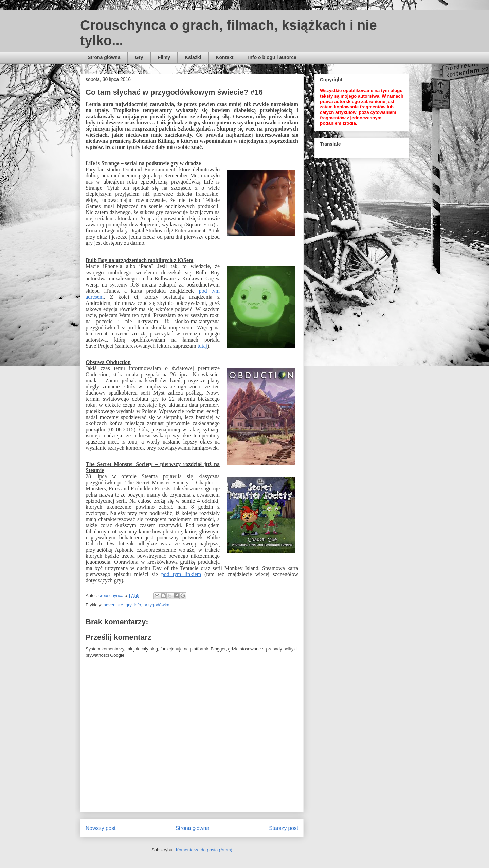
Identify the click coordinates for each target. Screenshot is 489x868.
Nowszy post (101, 828)
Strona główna (104, 57)
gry (129, 605)
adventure (113, 605)
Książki (193, 57)
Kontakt (224, 57)
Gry (139, 57)
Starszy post (284, 828)
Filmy (164, 57)
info (137, 605)
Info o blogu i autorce (272, 57)
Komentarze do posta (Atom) (204, 850)
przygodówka (156, 605)
